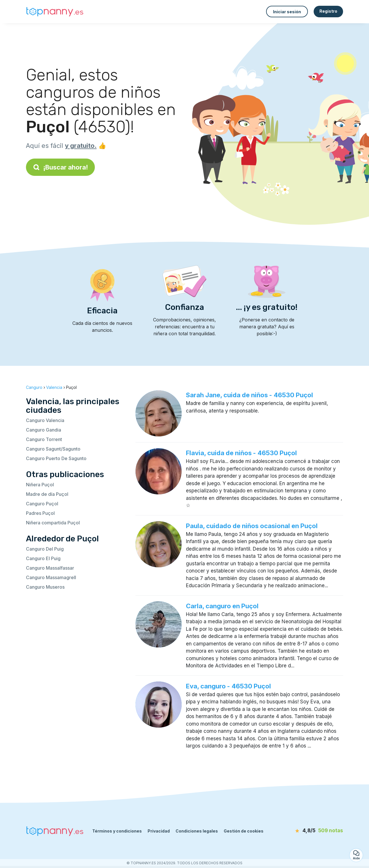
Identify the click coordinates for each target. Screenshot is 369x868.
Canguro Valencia (45, 420)
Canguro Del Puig (45, 549)
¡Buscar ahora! (60, 167)
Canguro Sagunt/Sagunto (53, 449)
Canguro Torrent (44, 439)
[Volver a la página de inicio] (55, 12)
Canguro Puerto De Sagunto (56, 458)
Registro (328, 11)
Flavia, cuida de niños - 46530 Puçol (241, 453)
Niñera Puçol (40, 485)
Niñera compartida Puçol (53, 523)
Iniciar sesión (287, 12)
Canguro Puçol (42, 504)
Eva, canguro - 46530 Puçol (228, 686)
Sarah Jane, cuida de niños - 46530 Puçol (250, 395)
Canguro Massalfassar (50, 568)
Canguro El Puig (43, 558)
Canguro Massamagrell (51, 577)
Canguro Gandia (44, 430)
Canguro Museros (45, 587)
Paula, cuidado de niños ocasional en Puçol (252, 526)
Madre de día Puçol (47, 494)
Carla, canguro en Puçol (222, 606)
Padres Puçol (40, 513)
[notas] (310, 831)
